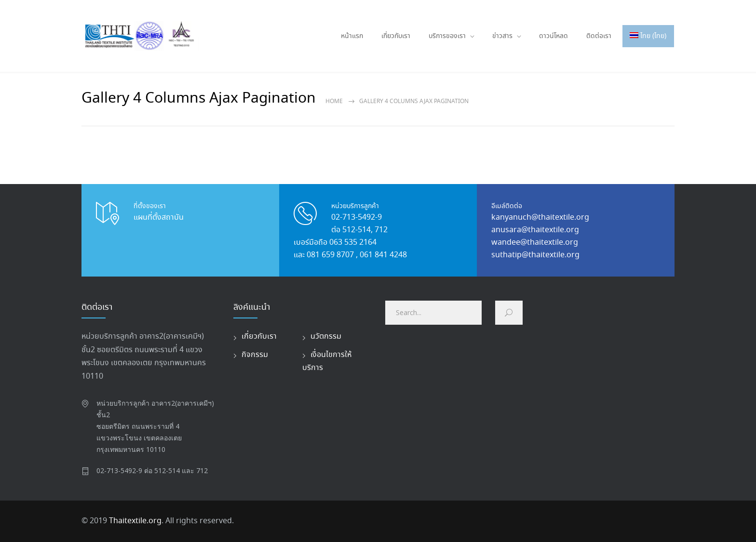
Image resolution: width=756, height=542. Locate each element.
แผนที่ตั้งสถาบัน (159, 218)
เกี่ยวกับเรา (396, 36)
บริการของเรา (447, 36)
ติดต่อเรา (599, 36)
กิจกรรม (255, 355)
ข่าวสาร (502, 36)
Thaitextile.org (135, 521)
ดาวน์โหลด (553, 36)
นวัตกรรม (326, 337)
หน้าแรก (352, 36)
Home (334, 101)
